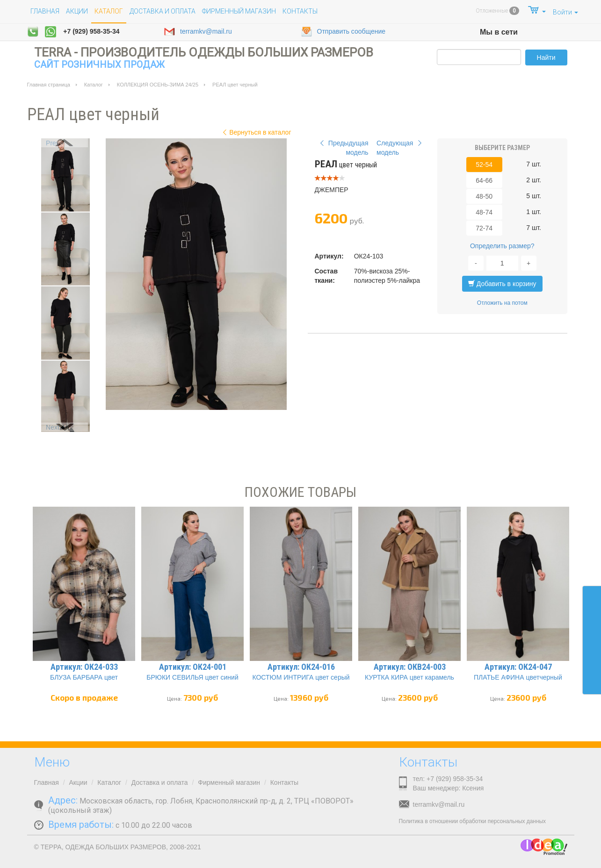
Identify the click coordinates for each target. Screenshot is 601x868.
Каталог (94, 85)
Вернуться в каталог (256, 132)
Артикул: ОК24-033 (84, 667)
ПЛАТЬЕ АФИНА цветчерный (518, 677)
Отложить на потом (502, 303)
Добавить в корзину (502, 284)
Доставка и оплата (163, 11)
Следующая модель (400, 148)
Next (53, 427)
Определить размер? (502, 246)
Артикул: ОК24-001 (193, 667)
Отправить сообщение (343, 32)
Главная (45, 11)
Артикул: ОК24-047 (518, 667)
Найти (546, 57)
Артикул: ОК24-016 (301, 667)
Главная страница (49, 85)
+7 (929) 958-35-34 (91, 31)
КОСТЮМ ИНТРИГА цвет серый (301, 677)
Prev (53, 143)
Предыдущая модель (343, 148)
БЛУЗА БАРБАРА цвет (84, 677)
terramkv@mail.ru (198, 32)
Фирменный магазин (239, 11)
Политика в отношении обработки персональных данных (472, 821)
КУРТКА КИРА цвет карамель (409, 677)
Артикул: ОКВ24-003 (410, 667)
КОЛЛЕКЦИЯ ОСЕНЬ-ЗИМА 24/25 (158, 85)
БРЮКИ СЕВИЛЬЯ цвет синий (192, 677)
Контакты (300, 11)
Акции (77, 11)
